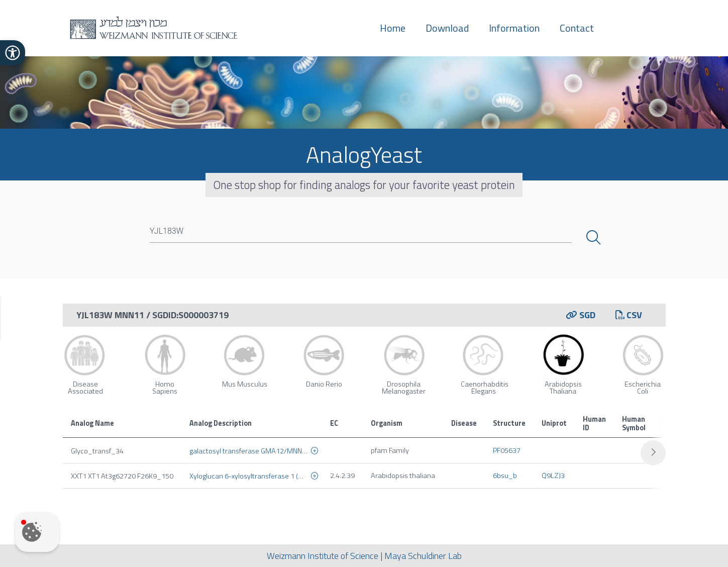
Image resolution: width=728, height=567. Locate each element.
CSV (629, 315)
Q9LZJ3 (553, 476)
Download (447, 28)
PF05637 (507, 450)
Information (514, 28)
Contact (577, 28)
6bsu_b (505, 476)
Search (595, 238)
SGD (581, 315)
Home (393, 28)
